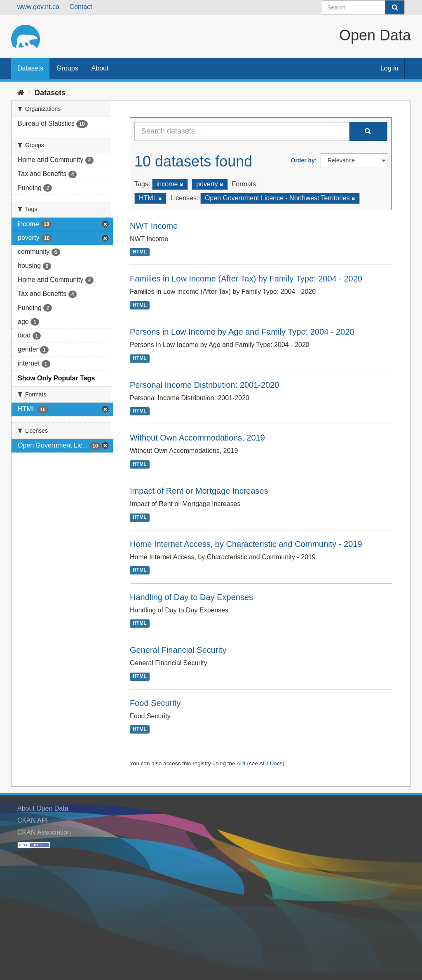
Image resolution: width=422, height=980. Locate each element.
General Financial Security (178, 650)
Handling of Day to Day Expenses (191, 597)
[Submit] (395, 7)
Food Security (155, 703)
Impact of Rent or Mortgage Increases (199, 491)
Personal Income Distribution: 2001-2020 (204, 385)
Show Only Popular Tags (56, 378)
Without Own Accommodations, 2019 (197, 438)
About (100, 68)
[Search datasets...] (242, 131)
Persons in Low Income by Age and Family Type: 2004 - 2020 (242, 332)
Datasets (30, 68)
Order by (303, 160)
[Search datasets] (363, 7)
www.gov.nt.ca (38, 7)
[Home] (21, 93)
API (241, 763)
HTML (139, 252)
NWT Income (154, 226)
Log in (389, 68)
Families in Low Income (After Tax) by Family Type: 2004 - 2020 (246, 279)
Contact (81, 7)
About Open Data (43, 808)
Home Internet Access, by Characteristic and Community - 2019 (246, 544)
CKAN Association (44, 832)
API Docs (271, 763)
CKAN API (33, 820)
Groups (67, 68)
